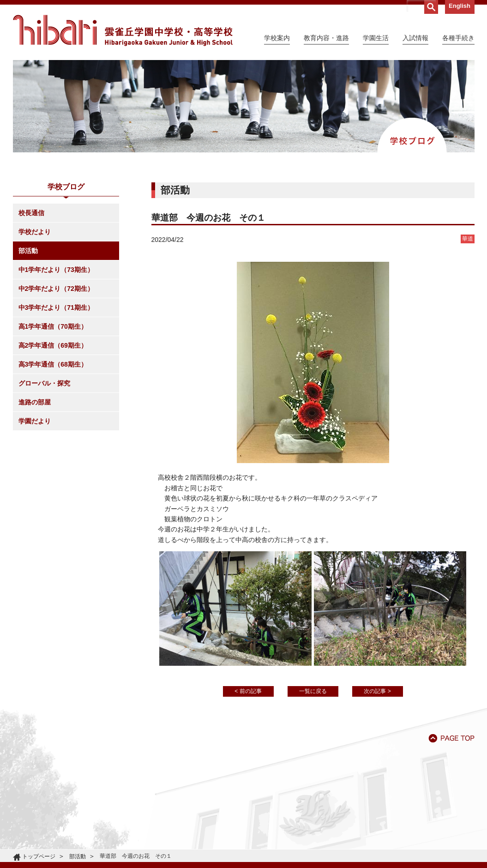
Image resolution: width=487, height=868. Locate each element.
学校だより (35, 232)
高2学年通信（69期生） (53, 345)
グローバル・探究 (44, 383)
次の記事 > (377, 691)
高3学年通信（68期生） (53, 364)
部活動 (28, 251)
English (460, 6)
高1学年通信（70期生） (53, 326)
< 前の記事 (248, 691)
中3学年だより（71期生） (56, 307)
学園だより (35, 421)
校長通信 (31, 213)
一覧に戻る (313, 691)
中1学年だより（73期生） (56, 270)
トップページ (39, 856)
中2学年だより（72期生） (56, 289)
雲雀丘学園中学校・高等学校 (123, 30)
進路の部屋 (35, 402)
